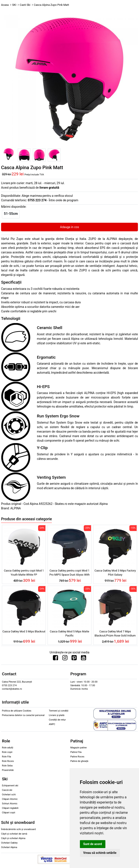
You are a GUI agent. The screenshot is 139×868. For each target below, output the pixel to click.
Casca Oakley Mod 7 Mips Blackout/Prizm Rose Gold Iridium (115, 633)
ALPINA (16, 508)
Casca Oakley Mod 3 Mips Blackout (24, 631)
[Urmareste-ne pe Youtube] (84, 659)
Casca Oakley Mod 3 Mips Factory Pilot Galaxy (115, 573)
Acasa (5, 5)
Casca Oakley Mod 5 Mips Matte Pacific (70, 633)
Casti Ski (25, 5)
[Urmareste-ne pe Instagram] (65, 659)
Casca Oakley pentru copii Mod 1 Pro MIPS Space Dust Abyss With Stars (70, 573)
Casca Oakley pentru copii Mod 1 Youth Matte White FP (24, 573)
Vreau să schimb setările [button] (100, 853)
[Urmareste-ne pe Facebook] (55, 659)
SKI (14, 5)
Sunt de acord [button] (93, 844)
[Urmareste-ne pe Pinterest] (74, 659)
